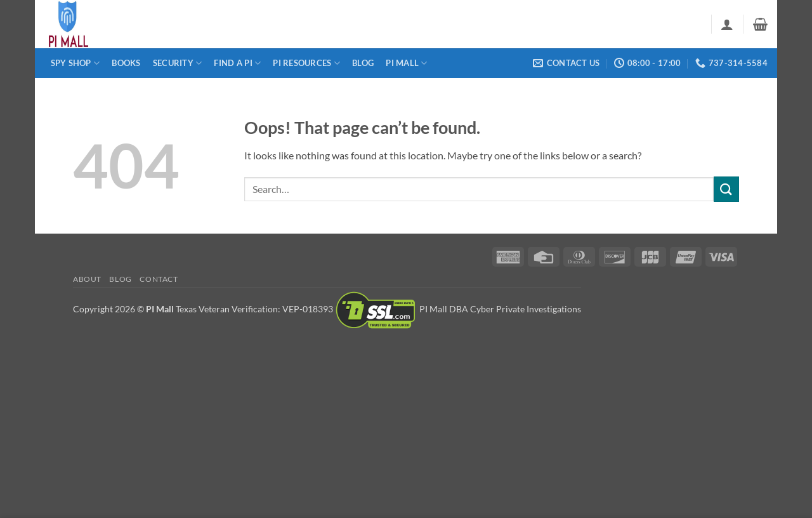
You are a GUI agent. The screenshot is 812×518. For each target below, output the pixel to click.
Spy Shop (75, 63)
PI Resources (306, 63)
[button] (727, 24)
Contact (159, 279)
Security (178, 63)
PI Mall (406, 63)
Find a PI (237, 63)
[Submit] (726, 189)
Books (126, 63)
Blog (363, 63)
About (87, 279)
